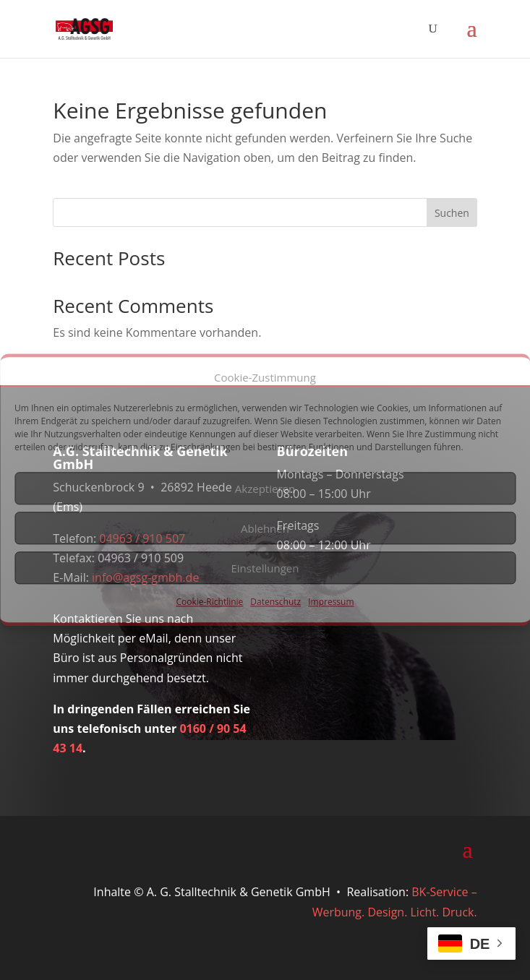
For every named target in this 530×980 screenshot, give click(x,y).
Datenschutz (275, 602)
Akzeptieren (265, 489)
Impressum (331, 602)
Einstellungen (265, 568)
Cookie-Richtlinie (209, 602)
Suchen (452, 213)
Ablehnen (265, 528)
